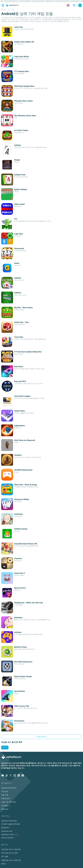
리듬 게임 (5, 747)
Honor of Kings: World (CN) (11, 1)
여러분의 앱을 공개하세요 (11, 824)
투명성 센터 (6, 798)
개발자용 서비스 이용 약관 (11, 860)
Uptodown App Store (9, 821)
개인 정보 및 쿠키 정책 (9, 853)
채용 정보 (5, 809)
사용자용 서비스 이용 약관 (11, 849)
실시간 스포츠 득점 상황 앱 (38, 1)
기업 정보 (5, 791)
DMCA (3, 864)
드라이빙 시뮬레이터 (75, 1)
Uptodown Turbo (10, 834)
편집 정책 (5, 795)
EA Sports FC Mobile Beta (25, 1)
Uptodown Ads (7, 831)
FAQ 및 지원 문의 (7, 838)
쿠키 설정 (5, 856)
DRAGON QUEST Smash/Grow (62, 1)
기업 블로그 (6, 806)
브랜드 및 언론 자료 (8, 802)
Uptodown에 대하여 (9, 788)
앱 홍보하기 (6, 828)
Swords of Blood (50, 1)
